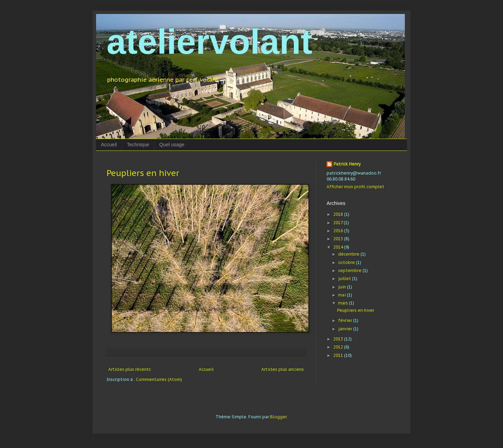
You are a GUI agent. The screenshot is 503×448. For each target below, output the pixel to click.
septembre (350, 270)
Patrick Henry (347, 164)
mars (344, 303)
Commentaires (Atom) (159, 379)
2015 (339, 239)
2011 (339, 355)
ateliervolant (209, 42)
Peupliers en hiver (143, 173)
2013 (339, 339)
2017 (338, 223)
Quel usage (172, 145)
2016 (339, 231)
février (346, 320)
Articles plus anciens (283, 369)
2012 (339, 347)
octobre (347, 262)
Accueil (109, 145)
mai (342, 295)
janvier (346, 329)
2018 (339, 214)
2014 (339, 247)
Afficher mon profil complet (355, 187)
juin (342, 287)
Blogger (278, 417)
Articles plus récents (130, 369)
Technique (138, 145)
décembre (349, 254)
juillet (345, 278)
